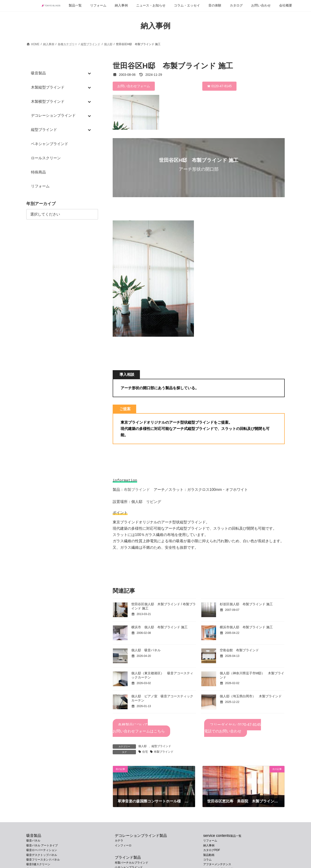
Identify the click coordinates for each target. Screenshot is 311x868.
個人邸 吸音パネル (146, 652)
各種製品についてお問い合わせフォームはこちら (139, 729)
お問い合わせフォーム (134, 86)
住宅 (145, 753)
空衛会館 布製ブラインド (239, 652)
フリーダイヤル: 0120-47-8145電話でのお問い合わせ (233, 729)
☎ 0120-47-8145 (219, 86)
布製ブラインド (137, 491)
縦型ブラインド (161, 748)
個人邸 (142, 748)
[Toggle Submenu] (90, 73)
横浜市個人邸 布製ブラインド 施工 (246, 629)
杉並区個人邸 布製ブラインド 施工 (246, 605)
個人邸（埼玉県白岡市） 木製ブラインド (251, 698)
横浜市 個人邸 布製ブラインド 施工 (159, 629)
